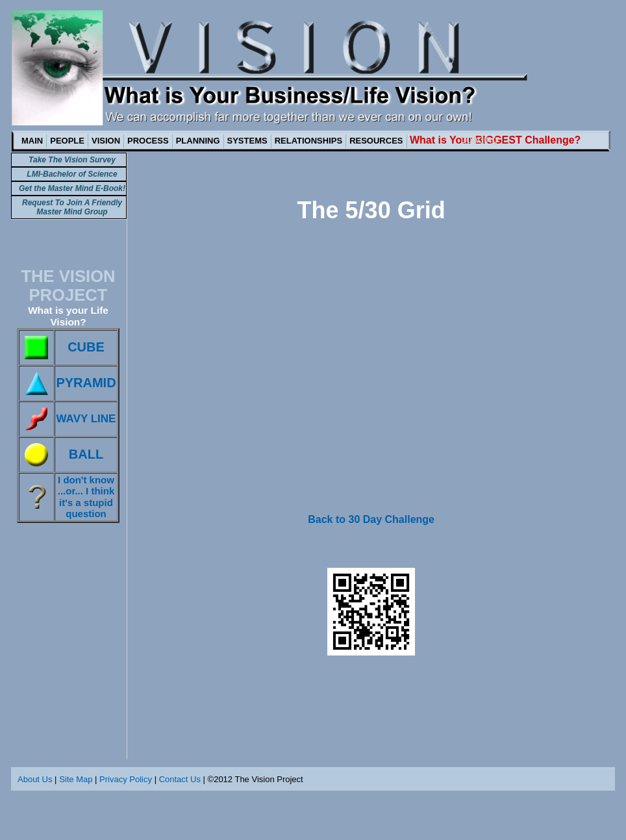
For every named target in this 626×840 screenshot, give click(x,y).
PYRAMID (86, 383)
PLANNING (198, 141)
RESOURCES (376, 141)
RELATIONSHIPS (309, 141)
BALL (86, 454)
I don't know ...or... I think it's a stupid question (86, 497)
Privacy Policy (126, 779)
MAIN (32, 141)
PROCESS (148, 141)
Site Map (76, 779)
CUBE (86, 347)
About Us (35, 779)
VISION (106, 141)
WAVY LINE (86, 419)
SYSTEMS (247, 141)
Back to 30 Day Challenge (371, 519)
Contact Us (180, 779)
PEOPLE (67, 141)
